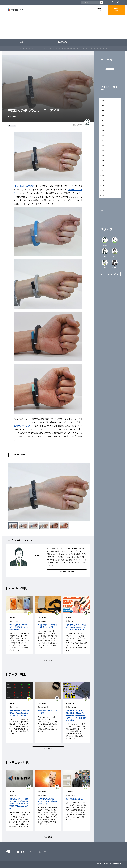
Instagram (118, 2)
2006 (102, 196)
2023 (102, 111)
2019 (102, 131)
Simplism (51, 554)
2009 (102, 181)
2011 (102, 171)
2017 (102, 141)
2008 (102, 186)
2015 (102, 151)
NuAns (62, 554)
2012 (102, 166)
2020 (102, 126)
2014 (102, 156)
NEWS (99, 10)
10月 (22, 42)
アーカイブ (12, 126)
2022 (102, 116)
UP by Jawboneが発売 (24, 186)
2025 (102, 100)
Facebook (108, 2)
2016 (102, 146)
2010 (102, 176)
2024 (102, 105)
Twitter (113, 2)
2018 (102, 136)
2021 (102, 121)
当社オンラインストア (24, 426)
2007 (102, 191)
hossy (81, 125)
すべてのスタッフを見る (110, 274)
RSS (124, 2)
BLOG (116, 10)
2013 (102, 161)
